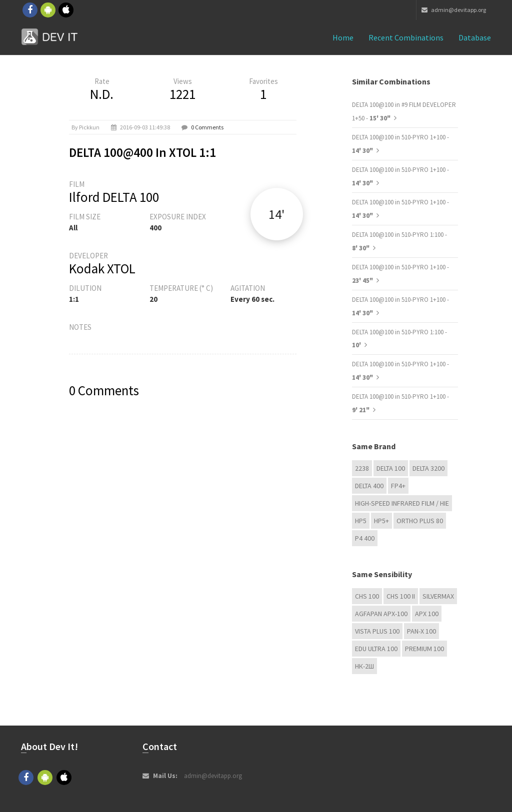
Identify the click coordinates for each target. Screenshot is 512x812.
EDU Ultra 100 (376, 649)
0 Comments (207, 127)
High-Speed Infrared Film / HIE (402, 503)
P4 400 (365, 538)
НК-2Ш (364, 666)
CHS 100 (367, 596)
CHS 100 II (401, 596)
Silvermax (438, 596)
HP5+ (381, 521)
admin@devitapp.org (454, 10)
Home (343, 37)
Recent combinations (406, 37)
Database (475, 37)
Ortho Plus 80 (420, 521)
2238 (362, 468)
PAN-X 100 (421, 631)
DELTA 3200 (428, 468)
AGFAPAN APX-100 (381, 614)
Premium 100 (424, 649)
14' (276, 214)
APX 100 (427, 614)
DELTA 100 (391, 468)
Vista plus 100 (377, 631)
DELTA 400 (369, 486)
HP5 (361, 521)
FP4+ (398, 486)
